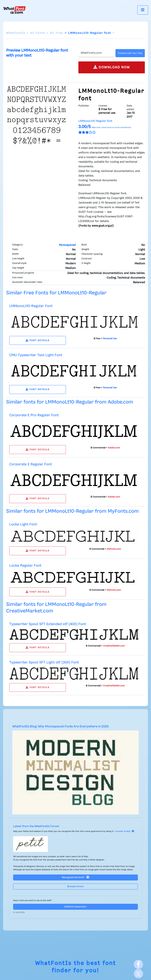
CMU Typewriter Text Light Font (36, 355)
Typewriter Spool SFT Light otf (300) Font (44, 662)
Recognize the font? (75, 877)
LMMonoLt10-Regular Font (31, 306)
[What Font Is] (14, 10)
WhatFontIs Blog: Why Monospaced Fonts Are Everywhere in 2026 (61, 727)
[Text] (96, 53)
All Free (57, 33)
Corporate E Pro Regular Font (34, 415)
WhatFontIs (16, 33)
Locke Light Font (23, 524)
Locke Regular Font (25, 566)
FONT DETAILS (38, 340)
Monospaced (67, 245)
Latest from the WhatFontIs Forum (36, 826)
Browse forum (75, 887)
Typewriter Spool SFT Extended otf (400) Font (48, 624)
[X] (138, 974)
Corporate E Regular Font (31, 464)
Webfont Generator (75, 907)
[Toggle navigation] (143, 10)
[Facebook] (138, 964)
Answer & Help (125, 831)
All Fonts (38, 33)
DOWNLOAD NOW (112, 67)
